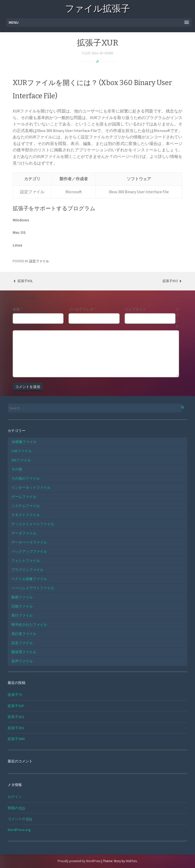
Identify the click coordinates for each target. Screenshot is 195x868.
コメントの (20, 819)
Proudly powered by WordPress (79, 861)
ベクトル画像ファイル (29, 579)
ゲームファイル (24, 497)
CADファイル (22, 451)
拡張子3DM (16, 739)
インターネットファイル (31, 487)
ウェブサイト (135, 309)
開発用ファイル (24, 652)
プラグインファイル (27, 570)
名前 (17, 309)
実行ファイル (22, 615)
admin (109, 53)
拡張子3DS (16, 728)
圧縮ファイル (22, 606)
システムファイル (26, 506)
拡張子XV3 (172, 281)
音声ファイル (22, 661)
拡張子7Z (15, 695)
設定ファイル (39, 261)
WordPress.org (19, 830)
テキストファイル (26, 515)
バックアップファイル (29, 551)
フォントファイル (26, 561)
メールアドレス (82, 309)
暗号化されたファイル (29, 625)
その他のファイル (26, 478)
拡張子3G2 (16, 717)
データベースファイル (29, 542)
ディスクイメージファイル (33, 524)
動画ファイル (22, 597)
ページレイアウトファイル (33, 588)
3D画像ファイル (24, 442)
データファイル (24, 533)
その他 (17, 469)
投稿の (16, 808)
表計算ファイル (24, 634)
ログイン (15, 797)
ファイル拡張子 (97, 10)
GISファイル (21, 460)
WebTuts (131, 861)
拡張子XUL (23, 281)
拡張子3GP (16, 706)
